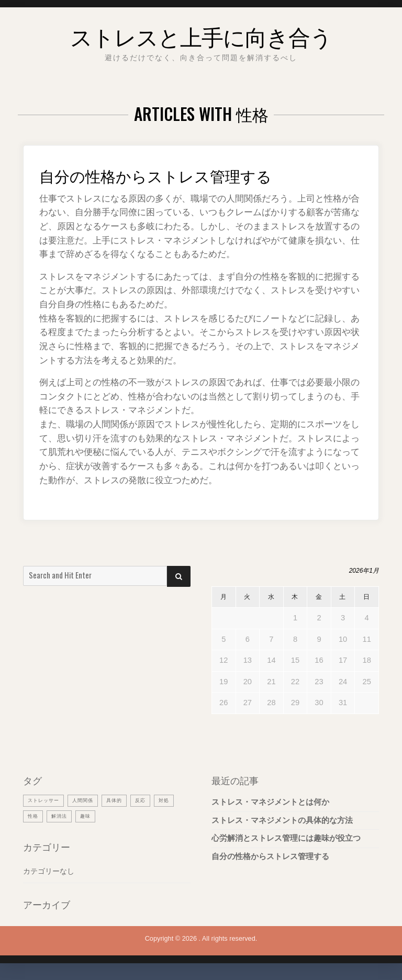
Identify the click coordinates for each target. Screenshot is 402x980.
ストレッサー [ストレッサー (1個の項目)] (47, 800)
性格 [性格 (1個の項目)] (60, 816)
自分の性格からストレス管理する (179, 174)
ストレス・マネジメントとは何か (270, 802)
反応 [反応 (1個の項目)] (155, 800)
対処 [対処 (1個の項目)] (34, 816)
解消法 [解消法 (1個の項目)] (88, 816)
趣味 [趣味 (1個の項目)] (117, 816)
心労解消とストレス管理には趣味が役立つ (286, 838)
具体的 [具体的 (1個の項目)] (126, 800)
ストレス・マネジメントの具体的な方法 (282, 820)
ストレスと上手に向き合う (201, 34)
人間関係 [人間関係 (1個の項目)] (91, 800)
